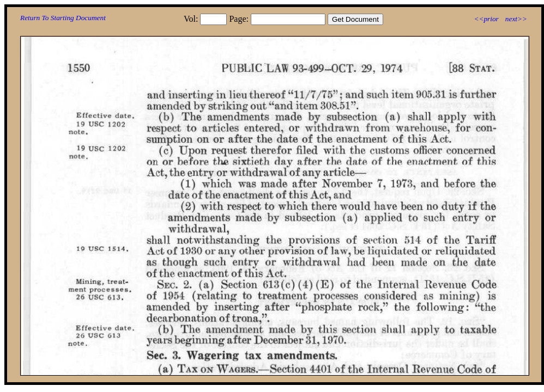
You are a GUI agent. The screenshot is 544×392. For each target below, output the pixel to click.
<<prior (486, 19)
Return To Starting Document (63, 18)
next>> (516, 19)
